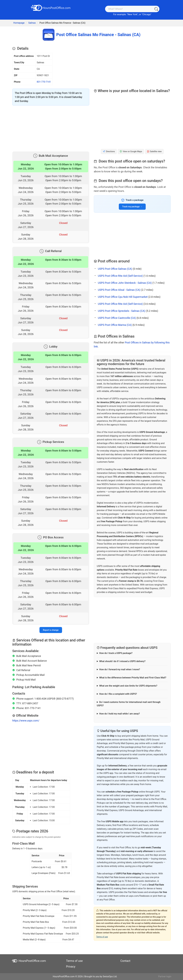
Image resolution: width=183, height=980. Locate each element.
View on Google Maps (131, 152)
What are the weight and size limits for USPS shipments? (128, 686)
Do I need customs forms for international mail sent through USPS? (129, 704)
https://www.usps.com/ (26, 721)
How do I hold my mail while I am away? (120, 714)
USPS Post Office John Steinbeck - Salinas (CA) (125, 283)
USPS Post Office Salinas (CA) (115, 269)
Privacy (71, 967)
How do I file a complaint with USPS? (118, 694)
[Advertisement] (51, 128)
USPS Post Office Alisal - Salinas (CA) (119, 290)
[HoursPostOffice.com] (51, 8)
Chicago (146, 14)
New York (132, 14)
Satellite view (154, 152)
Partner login (165, 976)
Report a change (51, 630)
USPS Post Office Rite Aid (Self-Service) (120, 276)
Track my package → (132, 207)
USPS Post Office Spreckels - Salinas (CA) (122, 311)
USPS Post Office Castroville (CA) (117, 318)
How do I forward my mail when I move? (120, 669)
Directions (109, 152)
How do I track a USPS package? (116, 653)
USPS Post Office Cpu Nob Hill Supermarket (123, 297)
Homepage (19, 23)
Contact (125, 961)
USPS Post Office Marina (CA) (115, 325)
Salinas (32, 23)
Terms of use (102, 937)
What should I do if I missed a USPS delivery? (122, 661)
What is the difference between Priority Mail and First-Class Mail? (133, 678)
